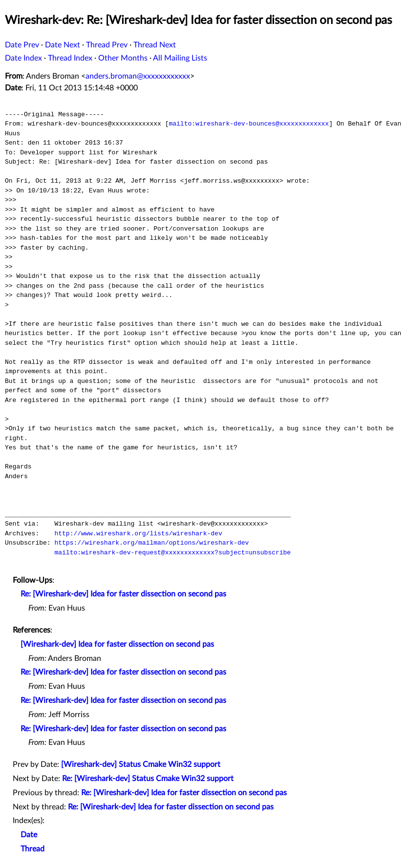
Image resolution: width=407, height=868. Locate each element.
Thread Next (155, 45)
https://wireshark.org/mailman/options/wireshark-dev (151, 543)
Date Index (23, 58)
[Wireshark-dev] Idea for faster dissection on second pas (117, 644)
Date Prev (22, 45)
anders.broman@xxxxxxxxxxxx (138, 76)
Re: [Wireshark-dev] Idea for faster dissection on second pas (123, 594)
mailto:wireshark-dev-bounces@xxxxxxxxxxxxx (249, 124)
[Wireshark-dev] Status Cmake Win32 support (141, 764)
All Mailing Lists (180, 58)
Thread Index (70, 58)
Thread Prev (107, 45)
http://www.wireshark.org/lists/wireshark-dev (138, 533)
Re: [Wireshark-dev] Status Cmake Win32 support (148, 779)
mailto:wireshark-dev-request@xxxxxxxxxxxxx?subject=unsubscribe (172, 552)
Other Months (123, 58)
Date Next (63, 45)
